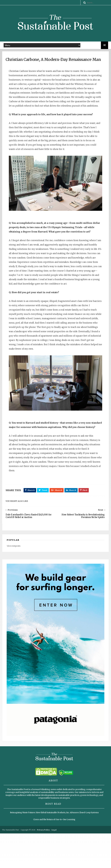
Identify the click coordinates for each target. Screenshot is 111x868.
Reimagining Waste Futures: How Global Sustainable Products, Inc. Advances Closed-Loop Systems (54, 847)
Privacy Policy (43, 864)
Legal (54, 864)
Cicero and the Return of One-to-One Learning (54, 854)
